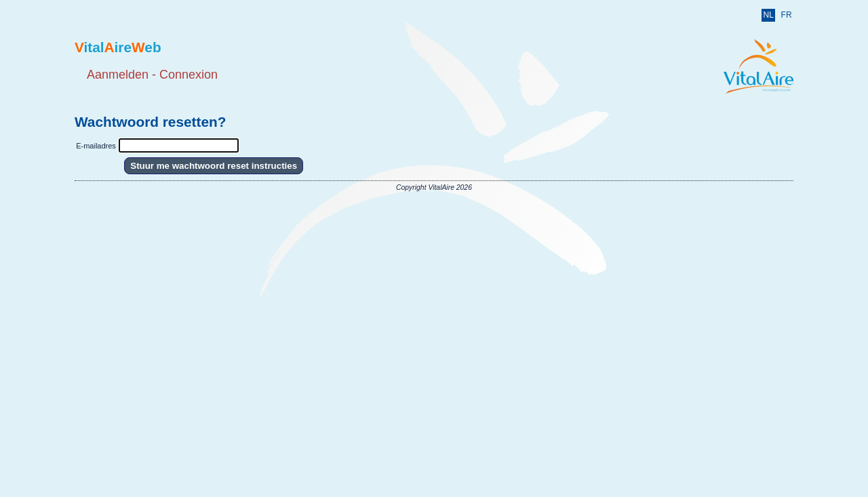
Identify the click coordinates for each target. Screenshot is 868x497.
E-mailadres (96, 146)
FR (787, 15)
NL (768, 15)
